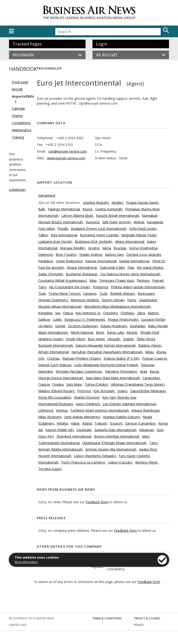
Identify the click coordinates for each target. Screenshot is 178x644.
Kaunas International (101, 261)
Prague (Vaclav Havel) (142, 203)
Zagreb (128, 339)
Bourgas (120, 248)
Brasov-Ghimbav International (117, 436)
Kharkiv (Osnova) (87, 397)
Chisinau (53, 358)
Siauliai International (134, 261)
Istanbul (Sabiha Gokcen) (121, 417)
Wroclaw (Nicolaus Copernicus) (79, 371)
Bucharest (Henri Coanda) (99, 235)
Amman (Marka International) (60, 449)
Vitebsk (139, 222)
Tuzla (103, 293)
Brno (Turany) (66, 255)
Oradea (58, 384)
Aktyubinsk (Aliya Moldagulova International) (118, 306)
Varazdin (114, 339)
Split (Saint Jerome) (116, 222)
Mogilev (117, 203)
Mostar (132, 332)
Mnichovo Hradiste (85, 300)
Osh (41, 358)
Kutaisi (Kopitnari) (114, 326)
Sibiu (93, 280)
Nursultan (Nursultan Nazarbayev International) (107, 352)
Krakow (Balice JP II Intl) (121, 358)
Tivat (42, 293)
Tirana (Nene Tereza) (64, 293)
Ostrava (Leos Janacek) (144, 255)
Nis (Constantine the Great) (69, 287)
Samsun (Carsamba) (140, 423)
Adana (87, 423)
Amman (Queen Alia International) (111, 449)
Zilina (141, 313)
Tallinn (43, 235)
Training (18, 137)
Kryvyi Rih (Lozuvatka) (55, 397)
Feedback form (97, 502)
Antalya (62, 423)
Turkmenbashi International (59, 443)
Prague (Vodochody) (123, 319)
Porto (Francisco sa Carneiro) (83, 462)
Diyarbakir (84, 430)
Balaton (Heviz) (150, 345)
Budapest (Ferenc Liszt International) (99, 229)
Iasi (58, 313)
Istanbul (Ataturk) (96, 203)
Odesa (68, 313)
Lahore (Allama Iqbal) (77, 216)
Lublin (57, 319)
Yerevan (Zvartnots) (53, 300)
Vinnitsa (62, 410)
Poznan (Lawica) (154, 358)
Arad (143, 371)
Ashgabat (45, 313)
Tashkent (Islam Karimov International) (99, 410)
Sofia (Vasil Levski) (143, 229)
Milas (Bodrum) (50, 417)
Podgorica (100, 287)
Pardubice (46, 261)
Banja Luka (115, 332)
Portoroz (84, 391)
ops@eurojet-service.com (68, 151)
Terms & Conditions (107, 618)
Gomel (60, 326)
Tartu (153, 443)
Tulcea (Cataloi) (96, 384)
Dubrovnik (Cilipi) (112, 268)
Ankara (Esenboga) (146, 410)
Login (102, 44)
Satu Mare (74, 384)
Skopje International (82, 268)
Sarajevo (90, 293)
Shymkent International (74, 436)
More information (26, 562)
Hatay (75, 423)
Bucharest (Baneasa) (82, 274)
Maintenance (22, 130)
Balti (42, 209)
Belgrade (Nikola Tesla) (139, 235)
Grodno (94, 248)
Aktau (149, 352)
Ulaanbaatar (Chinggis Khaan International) (114, 443)
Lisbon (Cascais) (120, 462)
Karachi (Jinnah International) (118, 216)
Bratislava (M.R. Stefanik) (94, 242)
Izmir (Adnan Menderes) (82, 417)
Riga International (64, 235)
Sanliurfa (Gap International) (115, 430)
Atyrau (161, 352)
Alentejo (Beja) (146, 462)
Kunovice (93, 222)
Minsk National (82, 332)
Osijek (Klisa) (75, 339)
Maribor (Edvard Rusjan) (56, 391)
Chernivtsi (110, 313)
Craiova (44, 384)
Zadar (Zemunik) (51, 274)
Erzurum (116, 423)
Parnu (132, 300)
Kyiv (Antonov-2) (88, 313)
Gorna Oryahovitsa (143, 248)
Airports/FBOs (23, 96)
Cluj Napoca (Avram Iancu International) (130, 274)
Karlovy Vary (114, 255)
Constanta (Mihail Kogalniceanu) (62, 280)
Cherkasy (127, 313)
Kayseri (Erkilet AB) (60, 430)
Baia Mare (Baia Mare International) (113, 378)
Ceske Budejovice (69, 261)
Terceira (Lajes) (50, 469)
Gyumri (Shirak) (113, 300)
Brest (100, 332)
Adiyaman (146, 430)
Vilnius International (130, 242)
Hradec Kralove (91, 255)
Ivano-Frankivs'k (88, 404)
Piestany (143, 280)
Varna (106, 248)
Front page (20, 82)
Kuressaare (146, 293)
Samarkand (47, 195)
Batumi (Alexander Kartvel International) (106, 345)
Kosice (87, 209)
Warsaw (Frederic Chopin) (82, 358)
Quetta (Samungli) (109, 209)
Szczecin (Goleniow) (83, 326)
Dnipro (122, 391)
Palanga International (64, 209)
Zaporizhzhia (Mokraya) (148, 391)
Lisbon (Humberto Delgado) (95, 456)
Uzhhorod (46, 410)
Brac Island (96, 339)
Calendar (18, 108)
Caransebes (151, 378)
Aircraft (17, 89)
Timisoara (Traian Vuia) (117, 280)
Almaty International (53, 352)
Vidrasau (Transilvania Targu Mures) (138, 384)
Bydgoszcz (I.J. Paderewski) (85, 319)
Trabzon (101, 423)
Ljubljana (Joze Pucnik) (55, 242)
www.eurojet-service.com (66, 158)
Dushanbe (137, 326)
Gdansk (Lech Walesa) (55, 365)
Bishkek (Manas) (122, 293)
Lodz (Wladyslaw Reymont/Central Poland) (106, 365)
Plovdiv (63, 229)
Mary (146, 436)
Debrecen (46, 255)
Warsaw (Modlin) (73, 248)
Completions (21, 123)
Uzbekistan (17, 190)
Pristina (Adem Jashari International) (138, 287)
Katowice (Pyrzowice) (121, 371)
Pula (131, 268)
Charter (17, 116)
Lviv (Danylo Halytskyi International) (129, 404)
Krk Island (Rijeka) (150, 268)
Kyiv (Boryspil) (104, 391)
